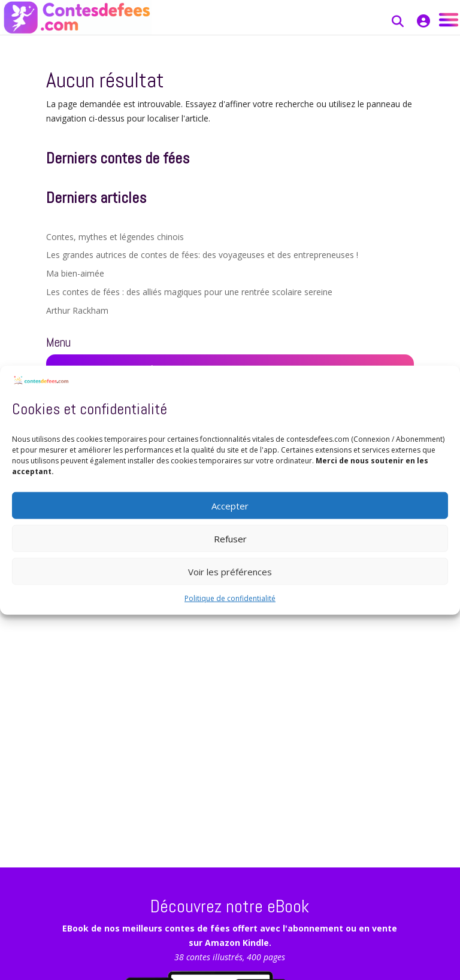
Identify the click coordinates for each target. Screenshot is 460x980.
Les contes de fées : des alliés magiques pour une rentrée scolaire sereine (189, 292)
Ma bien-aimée (75, 273)
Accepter (230, 505)
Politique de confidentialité (230, 598)
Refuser (230, 538)
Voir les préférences (230, 571)
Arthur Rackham (77, 310)
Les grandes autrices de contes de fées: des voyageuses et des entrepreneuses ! (202, 255)
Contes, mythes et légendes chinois (115, 237)
